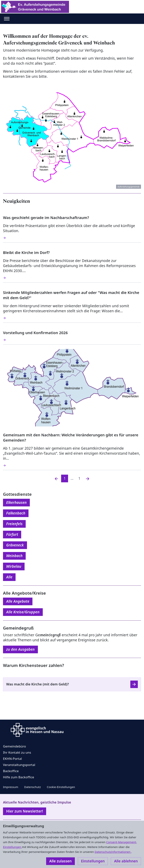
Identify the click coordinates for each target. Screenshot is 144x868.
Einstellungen (93, 861)
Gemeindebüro (15, 746)
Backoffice (11, 771)
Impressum (11, 787)
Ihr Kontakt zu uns (17, 752)
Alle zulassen (60, 861)
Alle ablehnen (126, 861)
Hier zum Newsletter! (25, 811)
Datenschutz (33, 787)
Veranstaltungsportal (19, 765)
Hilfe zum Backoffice (19, 777)
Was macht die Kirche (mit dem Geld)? (37, 684)
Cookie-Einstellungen (61, 787)
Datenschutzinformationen (113, 852)
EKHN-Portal (12, 759)
